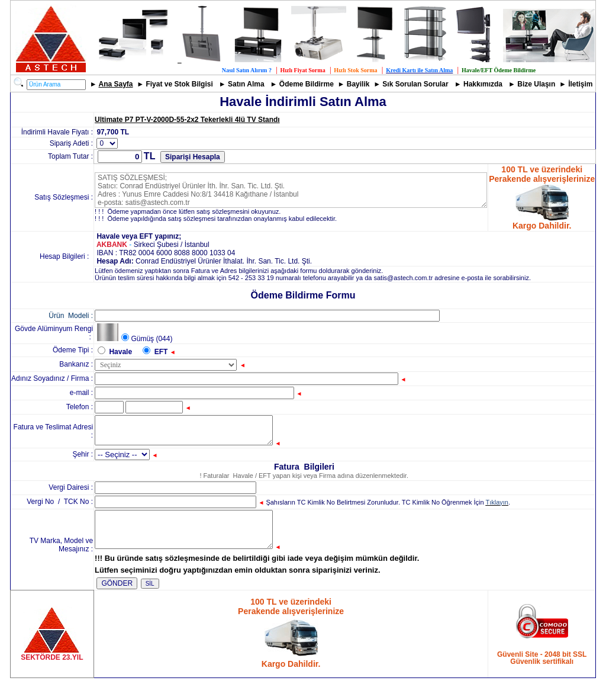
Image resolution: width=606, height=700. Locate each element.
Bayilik (358, 84)
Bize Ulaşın (536, 84)
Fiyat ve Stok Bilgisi (179, 84)
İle (572, 84)
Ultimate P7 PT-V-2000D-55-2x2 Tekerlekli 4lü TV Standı (187, 120)
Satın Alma (246, 84)
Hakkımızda (483, 84)
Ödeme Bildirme (307, 84)
